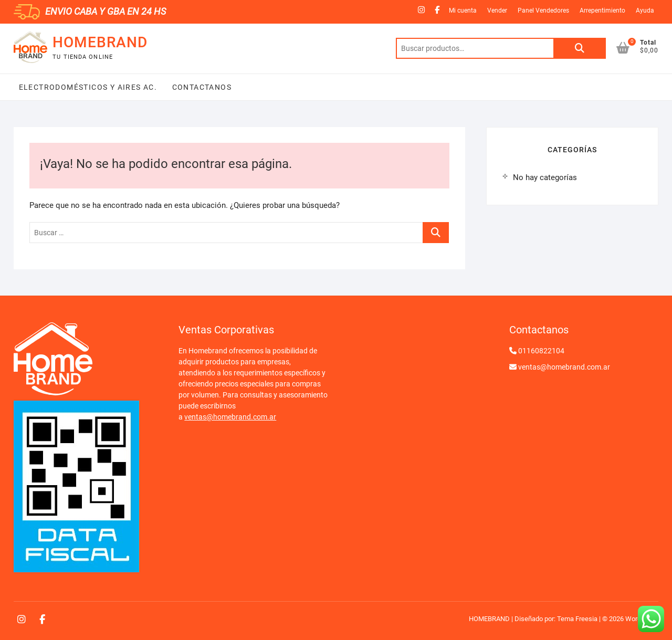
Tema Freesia (577, 619)
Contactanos (201, 87)
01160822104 (541, 351)
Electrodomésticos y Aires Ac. (88, 87)
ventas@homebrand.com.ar (230, 417)
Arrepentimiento (602, 11)
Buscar (580, 48)
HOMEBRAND (100, 42)
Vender (497, 11)
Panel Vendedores (543, 11)
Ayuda (645, 11)
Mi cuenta (463, 11)
